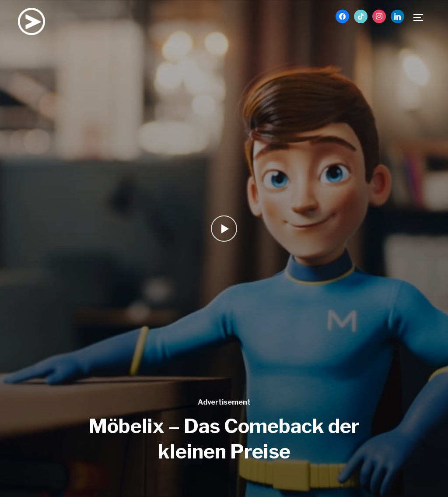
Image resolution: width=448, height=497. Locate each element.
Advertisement (224, 402)
